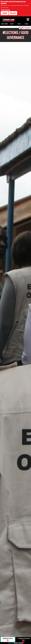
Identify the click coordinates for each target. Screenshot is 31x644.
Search (26, 24)
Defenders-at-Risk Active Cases (23, 639)
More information (6, 10)
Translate (27, 28)
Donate (12, 24)
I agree (5, 13)
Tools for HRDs (4, 24)
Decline (13, 13)
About (19, 24)
